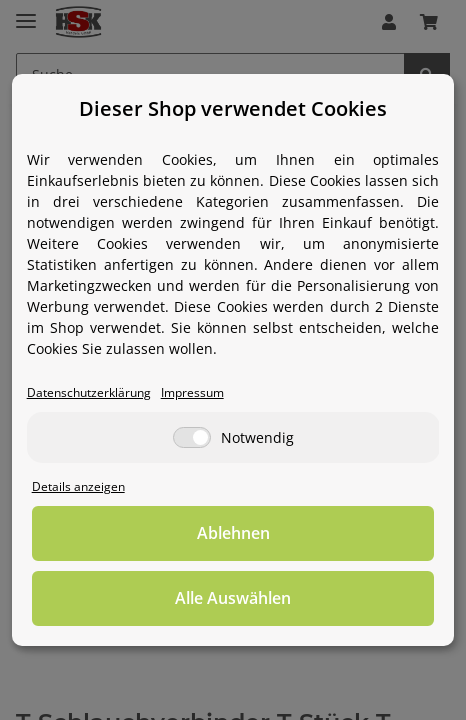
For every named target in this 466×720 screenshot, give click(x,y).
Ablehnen (233, 533)
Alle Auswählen (233, 598)
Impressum (192, 392)
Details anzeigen (78, 486)
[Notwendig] (192, 437)
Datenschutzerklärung (89, 392)
